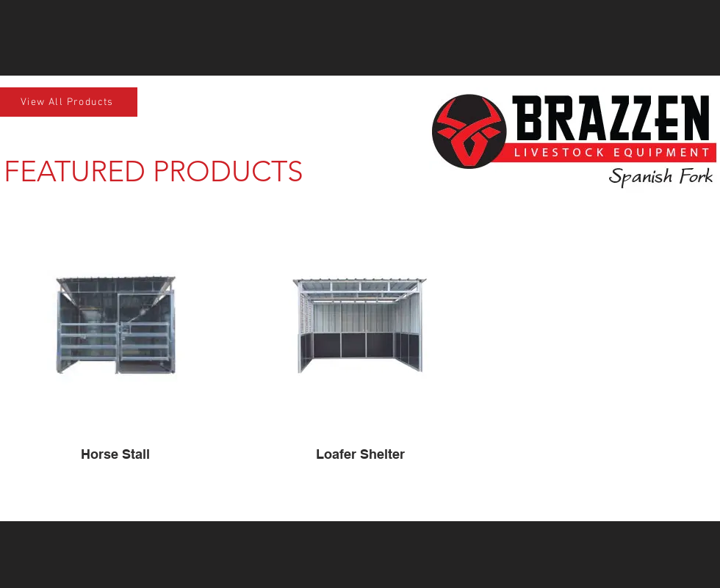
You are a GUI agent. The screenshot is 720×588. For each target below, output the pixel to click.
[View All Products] (69, 102)
